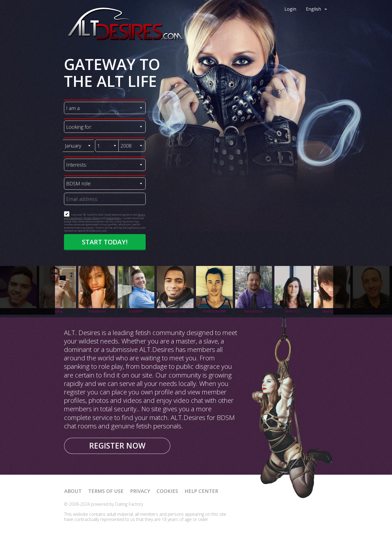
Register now (117, 446)
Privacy (140, 491)
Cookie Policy (113, 218)
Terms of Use (106, 491)
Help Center (201, 491)
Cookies (167, 491)
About (73, 491)
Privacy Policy (92, 218)
